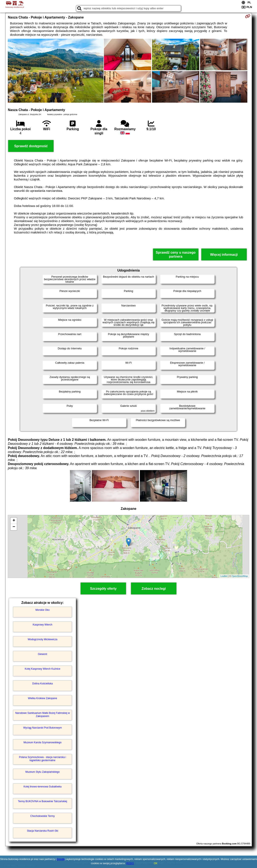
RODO (130, 863)
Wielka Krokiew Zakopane (43, 698)
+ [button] (14, 521)
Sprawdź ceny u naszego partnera (176, 254)
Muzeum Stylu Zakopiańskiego (43, 772)
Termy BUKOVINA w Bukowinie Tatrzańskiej (43, 801)
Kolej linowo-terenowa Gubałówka (43, 787)
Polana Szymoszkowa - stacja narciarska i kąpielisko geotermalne (42, 759)
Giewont (42, 654)
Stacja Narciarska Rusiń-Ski (43, 831)
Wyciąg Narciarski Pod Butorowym (43, 728)
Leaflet (224, 576)
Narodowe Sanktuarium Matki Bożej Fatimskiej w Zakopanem (42, 714)
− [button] (14, 527)
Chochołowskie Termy (43, 816)
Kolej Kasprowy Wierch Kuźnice (43, 669)
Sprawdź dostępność (31, 146)
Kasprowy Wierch (43, 625)
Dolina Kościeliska (43, 684)
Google (61, 859)
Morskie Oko (43, 610)
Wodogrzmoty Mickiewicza (43, 639)
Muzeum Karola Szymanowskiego (43, 742)
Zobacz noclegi (154, 589)
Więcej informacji (224, 255)
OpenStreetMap (240, 576)
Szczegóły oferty (103, 589)
